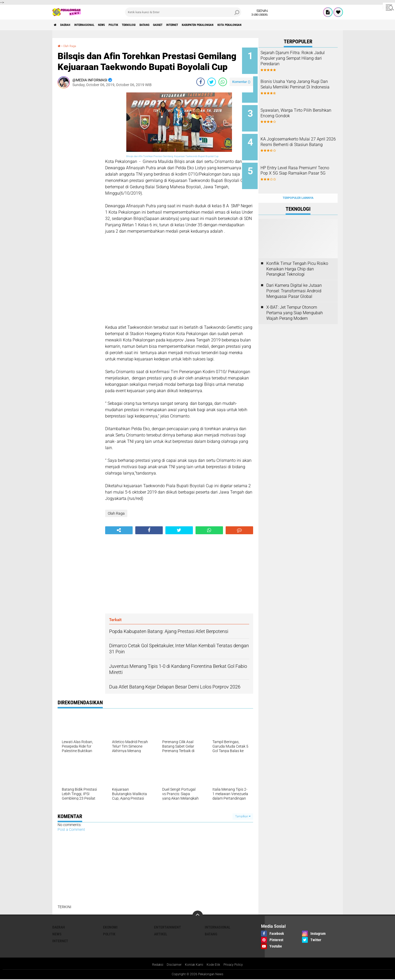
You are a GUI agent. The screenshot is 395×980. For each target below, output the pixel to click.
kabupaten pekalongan (252, 25)
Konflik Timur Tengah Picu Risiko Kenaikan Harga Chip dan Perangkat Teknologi (297, 256)
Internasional (96, 25)
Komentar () (241, 82)
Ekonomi (110, 927)
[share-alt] (119, 530)
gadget (197, 25)
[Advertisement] (79, 172)
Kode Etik (215, 965)
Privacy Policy (238, 965)
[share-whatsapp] (223, 82)
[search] (183, 12)
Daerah (71, 25)
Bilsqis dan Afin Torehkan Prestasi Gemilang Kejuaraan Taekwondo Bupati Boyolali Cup (172, 156)
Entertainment (168, 927)
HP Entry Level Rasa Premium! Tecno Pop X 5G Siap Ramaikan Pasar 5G (305, 165)
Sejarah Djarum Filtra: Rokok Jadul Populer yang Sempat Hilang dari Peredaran (303, 58)
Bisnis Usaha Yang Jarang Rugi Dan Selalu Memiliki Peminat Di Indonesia (302, 85)
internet (217, 25)
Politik (136, 25)
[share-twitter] (212, 82)
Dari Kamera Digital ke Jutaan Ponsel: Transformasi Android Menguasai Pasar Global (294, 278)
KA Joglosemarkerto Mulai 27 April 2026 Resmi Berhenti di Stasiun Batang (305, 138)
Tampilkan (243, 816)
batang (179, 25)
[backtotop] (198, 916)
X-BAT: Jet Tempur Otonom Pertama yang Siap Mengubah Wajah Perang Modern (295, 300)
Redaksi (153, 965)
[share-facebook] (201, 82)
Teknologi (158, 25)
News (120, 25)
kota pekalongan (293, 25)
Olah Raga (72, 46)
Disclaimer (171, 965)
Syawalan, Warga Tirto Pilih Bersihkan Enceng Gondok (303, 109)
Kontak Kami (193, 965)
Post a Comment (71, 829)
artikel (161, 934)
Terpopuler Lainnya (298, 185)
